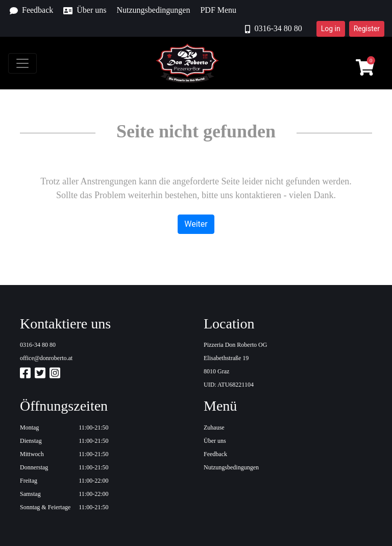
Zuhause (214, 428)
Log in (331, 29)
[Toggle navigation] (22, 63)
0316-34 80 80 (273, 29)
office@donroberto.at (46, 358)
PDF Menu (218, 10)
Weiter (196, 224)
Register (367, 29)
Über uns (85, 10)
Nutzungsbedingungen (153, 10)
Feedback (31, 10)
